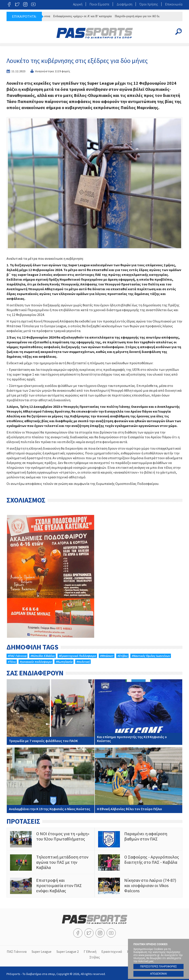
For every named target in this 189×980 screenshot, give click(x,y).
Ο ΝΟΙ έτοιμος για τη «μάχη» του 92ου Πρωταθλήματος (51, 839)
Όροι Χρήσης (149, 4)
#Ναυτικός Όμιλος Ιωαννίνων (151, 656)
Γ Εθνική (90, 951)
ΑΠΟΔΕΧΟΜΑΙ (158, 974)
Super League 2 (68, 951)
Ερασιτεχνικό (112, 951)
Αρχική (78, 4)
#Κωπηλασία (64, 662)
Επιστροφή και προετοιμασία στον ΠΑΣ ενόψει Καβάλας (51, 886)
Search (179, 32)
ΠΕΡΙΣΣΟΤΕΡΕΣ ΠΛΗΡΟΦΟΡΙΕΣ (158, 967)
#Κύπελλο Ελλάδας (43, 656)
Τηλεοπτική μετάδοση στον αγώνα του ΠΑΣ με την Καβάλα (51, 863)
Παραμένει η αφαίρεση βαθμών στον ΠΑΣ (139, 839)
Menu (10, 32)
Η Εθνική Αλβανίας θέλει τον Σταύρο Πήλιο (139, 780)
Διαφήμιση (124, 4)
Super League (42, 951)
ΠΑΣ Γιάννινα (17, 951)
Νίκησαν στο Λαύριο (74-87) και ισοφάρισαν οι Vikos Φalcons (139, 886)
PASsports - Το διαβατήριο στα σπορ (95, 33)
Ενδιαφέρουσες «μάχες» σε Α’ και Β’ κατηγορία (87, 16)
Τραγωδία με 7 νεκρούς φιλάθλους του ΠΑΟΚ (51, 712)
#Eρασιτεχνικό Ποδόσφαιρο (77, 656)
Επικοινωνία (174, 4)
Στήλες (95, 956)
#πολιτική (83, 662)
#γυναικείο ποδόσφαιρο (36, 662)
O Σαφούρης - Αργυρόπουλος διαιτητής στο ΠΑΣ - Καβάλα (139, 863)
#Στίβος (122, 656)
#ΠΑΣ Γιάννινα (17, 656)
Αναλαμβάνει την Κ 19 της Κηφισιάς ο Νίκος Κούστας (51, 780)
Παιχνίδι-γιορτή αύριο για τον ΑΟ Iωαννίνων (147, 16)
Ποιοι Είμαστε (100, 4)
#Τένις (12, 662)
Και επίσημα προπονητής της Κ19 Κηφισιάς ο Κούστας (139, 712)
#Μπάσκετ (107, 656)
